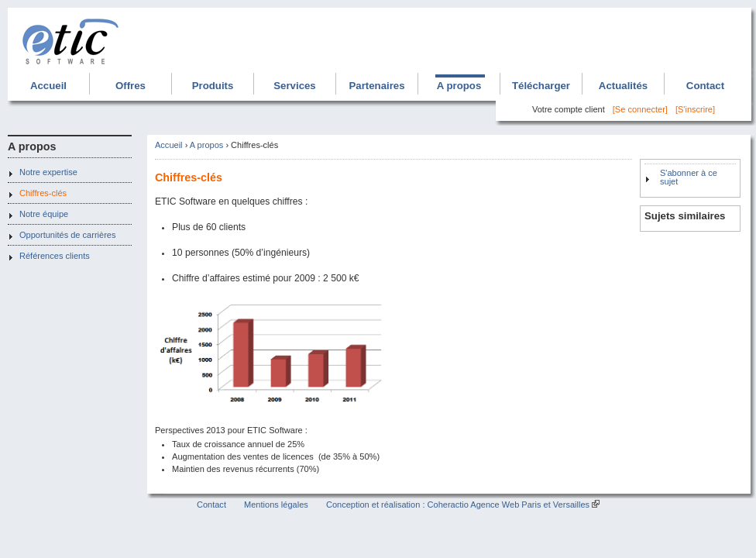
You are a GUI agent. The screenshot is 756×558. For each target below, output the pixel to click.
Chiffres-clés (43, 193)
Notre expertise (48, 172)
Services (294, 86)
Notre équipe (44, 214)
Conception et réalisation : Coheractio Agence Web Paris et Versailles (458, 505)
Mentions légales (276, 505)
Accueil (48, 86)
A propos (459, 86)
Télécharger (541, 86)
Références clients (55, 256)
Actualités (623, 86)
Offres (131, 86)
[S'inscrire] (695, 109)
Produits (213, 86)
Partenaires (376, 86)
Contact (705, 86)
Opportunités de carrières (67, 235)
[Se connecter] (640, 109)
